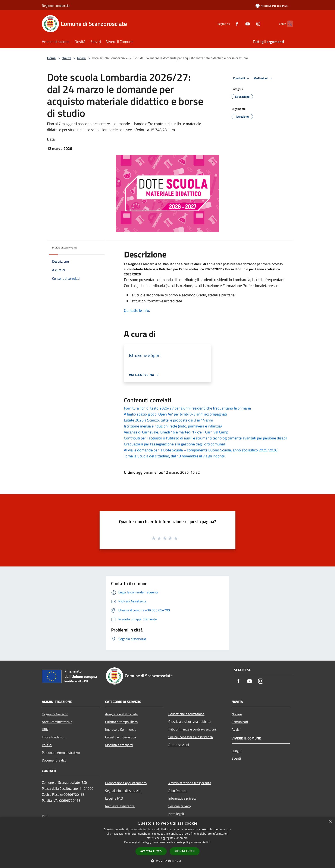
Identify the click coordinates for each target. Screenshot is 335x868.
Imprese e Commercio (121, 729)
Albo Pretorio (178, 791)
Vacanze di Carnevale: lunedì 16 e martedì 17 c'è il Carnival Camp (176, 432)
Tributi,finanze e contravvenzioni (192, 729)
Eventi (236, 758)
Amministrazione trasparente (190, 783)
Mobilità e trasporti (119, 745)
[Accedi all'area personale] (272, 6)
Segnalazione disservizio (123, 791)
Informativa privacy (182, 798)
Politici (47, 745)
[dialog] (167, 842)
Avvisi (81, 58)
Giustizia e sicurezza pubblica (190, 722)
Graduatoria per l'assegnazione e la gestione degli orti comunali (175, 444)
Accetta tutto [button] (151, 851)
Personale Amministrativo (61, 753)
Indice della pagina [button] (64, 248)
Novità (67, 58)
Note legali (176, 814)
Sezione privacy (180, 806)
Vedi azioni (264, 78)
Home (51, 58)
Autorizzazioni (179, 745)
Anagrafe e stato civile (121, 714)
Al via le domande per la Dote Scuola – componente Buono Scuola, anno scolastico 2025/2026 (201, 450)
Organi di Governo (55, 714)
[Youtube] (239, 24)
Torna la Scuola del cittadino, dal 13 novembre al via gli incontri (175, 456)
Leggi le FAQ (114, 798)
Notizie (237, 714)
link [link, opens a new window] (209, 842)
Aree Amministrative (57, 722)
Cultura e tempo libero (121, 722)
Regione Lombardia (56, 6)
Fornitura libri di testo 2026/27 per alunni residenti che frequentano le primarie (187, 408)
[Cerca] (288, 24)
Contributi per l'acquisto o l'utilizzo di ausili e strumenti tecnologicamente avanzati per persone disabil (206, 438)
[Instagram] (250, 24)
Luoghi (237, 751)
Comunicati (240, 722)
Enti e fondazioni (54, 737)
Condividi (242, 78)
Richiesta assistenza (120, 806)
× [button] (330, 821)
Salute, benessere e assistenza (191, 737)
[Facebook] (229, 24)
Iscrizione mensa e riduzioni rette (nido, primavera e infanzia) (173, 426)
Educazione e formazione (186, 714)
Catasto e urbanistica (120, 737)
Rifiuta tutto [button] (185, 851)
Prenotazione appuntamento (126, 783)
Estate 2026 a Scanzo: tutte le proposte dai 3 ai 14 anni (168, 420)
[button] (167, 861)
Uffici (46, 729)
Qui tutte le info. (137, 310)
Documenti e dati (54, 760)
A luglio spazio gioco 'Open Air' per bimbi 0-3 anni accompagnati (175, 414)
